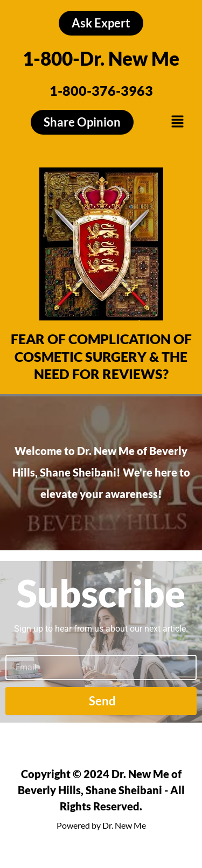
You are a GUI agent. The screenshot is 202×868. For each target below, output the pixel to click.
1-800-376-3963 (101, 90)
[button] (177, 122)
